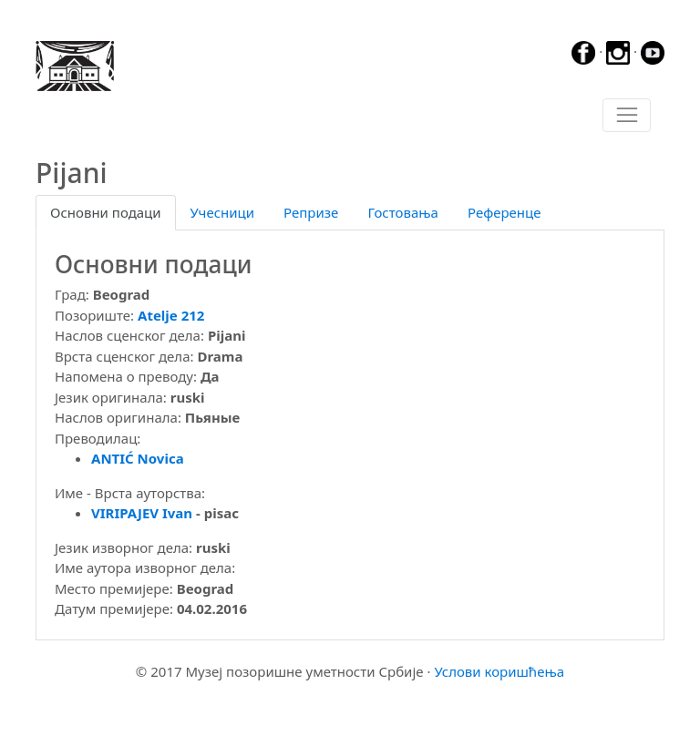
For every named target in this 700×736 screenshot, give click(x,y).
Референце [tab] (504, 212)
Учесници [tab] (222, 212)
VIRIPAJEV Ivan (142, 513)
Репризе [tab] (311, 212)
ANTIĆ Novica (138, 458)
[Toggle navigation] (627, 116)
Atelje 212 (171, 315)
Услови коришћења (499, 671)
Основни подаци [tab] (106, 212)
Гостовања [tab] (403, 212)
